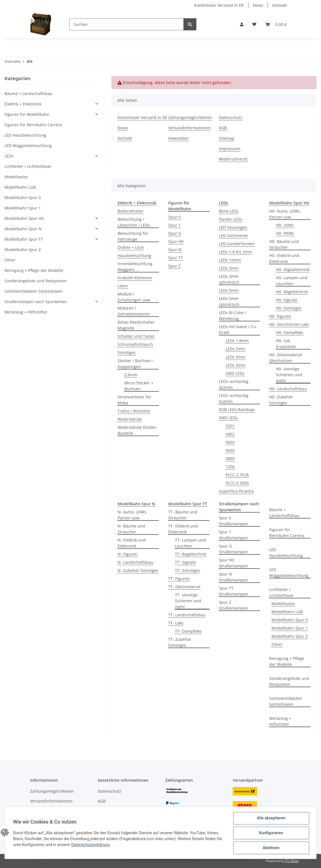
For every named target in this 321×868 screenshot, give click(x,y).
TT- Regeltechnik (191, 554)
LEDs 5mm (229, 290)
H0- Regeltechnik (292, 292)
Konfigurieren (270, 833)
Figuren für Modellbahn (27, 114)
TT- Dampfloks (188, 631)
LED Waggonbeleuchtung (289, 572)
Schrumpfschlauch (135, 344)
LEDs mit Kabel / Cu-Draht (238, 330)
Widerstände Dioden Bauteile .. (137, 430)
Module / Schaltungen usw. (134, 297)
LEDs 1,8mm (237, 341)
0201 (230, 426)
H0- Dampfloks (290, 332)
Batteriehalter (131, 211)
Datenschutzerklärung (97, 845)
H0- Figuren (280, 316)
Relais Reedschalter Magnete (136, 325)
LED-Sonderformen (237, 244)
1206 (230, 467)
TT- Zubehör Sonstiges (180, 642)
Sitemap (227, 138)
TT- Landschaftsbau (187, 615)
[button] (242, 24)
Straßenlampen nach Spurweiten (36, 302)
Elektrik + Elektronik (23, 104)
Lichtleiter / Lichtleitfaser (281, 592)
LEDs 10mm (230, 260)
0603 (230, 442)
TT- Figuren (179, 579)
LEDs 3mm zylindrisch (229, 279)
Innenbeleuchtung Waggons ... (135, 267)
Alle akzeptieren (270, 819)
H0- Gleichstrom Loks (289, 324)
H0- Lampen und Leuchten (292, 281)
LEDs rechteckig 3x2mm (234, 384)
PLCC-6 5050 (237, 483)
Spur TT (176, 258)
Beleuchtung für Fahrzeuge (133, 236)
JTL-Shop (292, 861)
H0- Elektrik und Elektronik (284, 258)
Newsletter (179, 138)
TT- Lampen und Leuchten (190, 543)
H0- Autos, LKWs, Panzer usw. (285, 214)
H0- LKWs (285, 225)
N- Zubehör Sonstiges (138, 570)
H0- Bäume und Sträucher (284, 244)
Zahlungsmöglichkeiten (190, 117)
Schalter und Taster (136, 336)
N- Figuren (128, 554)
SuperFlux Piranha (236, 491)
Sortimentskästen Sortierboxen (286, 701)
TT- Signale (185, 562)
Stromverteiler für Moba (134, 400)
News (258, 5)
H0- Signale (287, 300)
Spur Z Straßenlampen (234, 605)
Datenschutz (231, 117)
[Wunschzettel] (254, 24)
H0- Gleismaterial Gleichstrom (286, 358)
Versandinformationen (189, 128)
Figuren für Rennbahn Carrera (287, 533)
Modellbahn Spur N (23, 229)
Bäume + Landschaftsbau (284, 513)
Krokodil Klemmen (135, 278)
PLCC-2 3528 (237, 475)
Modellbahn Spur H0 (24, 218)
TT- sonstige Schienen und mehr (188, 601)
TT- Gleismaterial (184, 587)
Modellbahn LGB (287, 612)
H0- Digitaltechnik (293, 270)
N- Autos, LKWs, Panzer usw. (133, 515)
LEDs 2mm (235, 349)
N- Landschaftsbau (135, 562)
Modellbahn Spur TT (24, 239)
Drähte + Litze (131, 247)
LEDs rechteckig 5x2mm (234, 398)
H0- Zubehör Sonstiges (281, 400)
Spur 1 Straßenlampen (234, 535)
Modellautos (283, 604)
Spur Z (174, 266)
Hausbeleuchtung (134, 255)
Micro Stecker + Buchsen (139, 386)
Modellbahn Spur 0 (290, 620)
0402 (230, 434)
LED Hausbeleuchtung (286, 553)
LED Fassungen (233, 227)
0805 (230, 458)
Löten (123, 286)
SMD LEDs (235, 373)
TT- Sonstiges (188, 570)
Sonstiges (127, 352)
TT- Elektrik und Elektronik (183, 529)
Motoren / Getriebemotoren (134, 311)
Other (277, 644)
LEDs (9, 156)
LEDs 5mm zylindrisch (229, 301)
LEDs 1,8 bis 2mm (235, 252)
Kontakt (280, 5)
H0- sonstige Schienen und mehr (289, 375)
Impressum (230, 149)
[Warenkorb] (276, 24)
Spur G (175, 233)
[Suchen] (126, 24)
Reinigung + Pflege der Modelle (287, 661)
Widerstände (130, 419)
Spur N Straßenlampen (234, 577)
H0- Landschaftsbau (288, 389)
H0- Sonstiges (289, 308)
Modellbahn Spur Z (290, 636)
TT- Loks (176, 623)
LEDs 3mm (229, 268)
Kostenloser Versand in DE (219, 5)
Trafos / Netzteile (134, 411)
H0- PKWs (285, 233)
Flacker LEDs (231, 219)
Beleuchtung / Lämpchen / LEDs (134, 222)
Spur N (175, 250)
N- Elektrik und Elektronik (132, 543)
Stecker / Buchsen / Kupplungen (136, 364)
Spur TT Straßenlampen (234, 591)
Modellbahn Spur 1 (290, 628)
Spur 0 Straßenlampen (234, 521)
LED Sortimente (233, 235)
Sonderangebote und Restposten (289, 681)
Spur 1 (174, 225)
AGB (223, 128)
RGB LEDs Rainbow (237, 410)
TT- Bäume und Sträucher (183, 515)
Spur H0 (176, 241)
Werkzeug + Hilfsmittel (280, 721)
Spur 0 (174, 217)
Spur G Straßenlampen (234, 549)
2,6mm (131, 375)
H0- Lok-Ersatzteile (286, 344)
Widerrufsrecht (233, 159)
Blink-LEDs (229, 211)
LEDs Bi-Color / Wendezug (233, 315)
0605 (230, 450)
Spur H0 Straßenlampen (234, 563)
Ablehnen (270, 848)
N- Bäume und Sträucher (131, 529)
